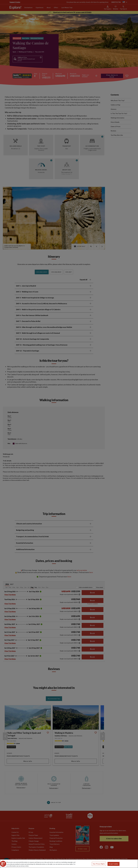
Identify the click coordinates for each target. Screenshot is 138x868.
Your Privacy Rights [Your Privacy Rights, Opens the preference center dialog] (99, 864)
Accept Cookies (114, 864)
